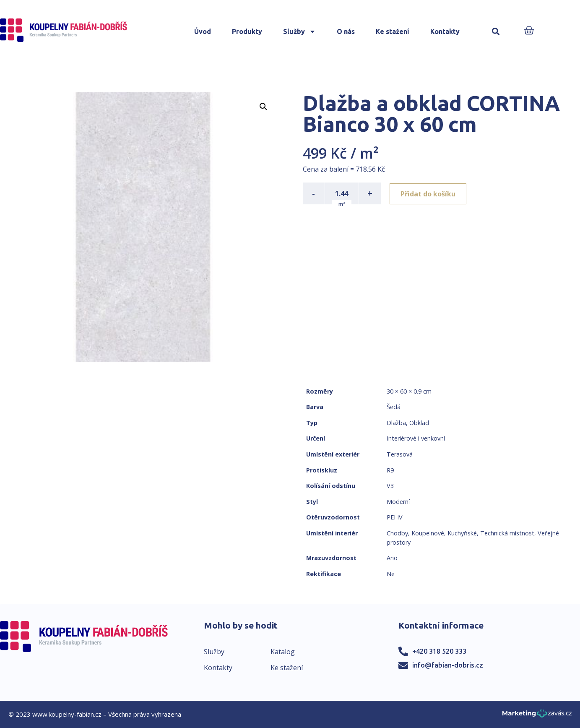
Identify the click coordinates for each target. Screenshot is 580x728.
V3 (390, 486)
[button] (496, 32)
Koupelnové (428, 533)
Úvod (203, 31)
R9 (390, 470)
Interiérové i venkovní (416, 438)
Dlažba (396, 423)
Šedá (394, 407)
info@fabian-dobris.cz (448, 665)
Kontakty (445, 31)
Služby (299, 31)
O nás (346, 31)
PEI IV (395, 517)
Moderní (398, 502)
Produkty (247, 31)
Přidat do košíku (429, 193)
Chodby (397, 533)
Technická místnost (507, 533)
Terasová (400, 454)
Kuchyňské (462, 533)
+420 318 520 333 (439, 651)
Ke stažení (393, 31)
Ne (391, 574)
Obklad (419, 423)
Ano (392, 558)
